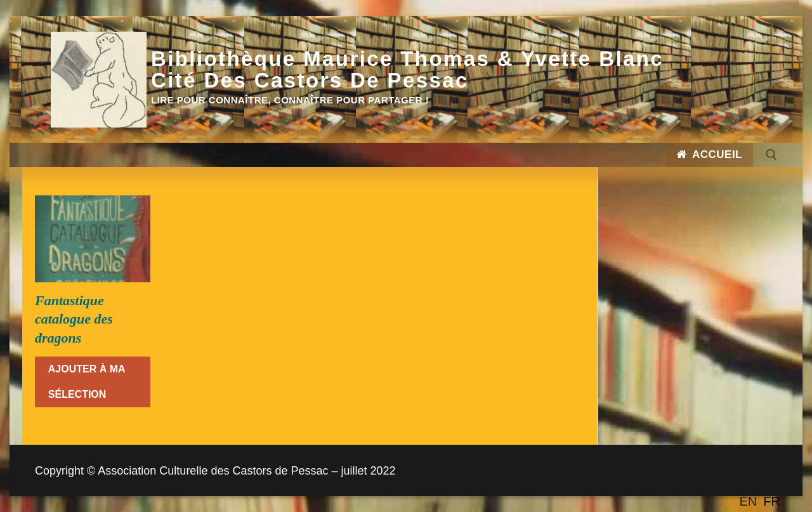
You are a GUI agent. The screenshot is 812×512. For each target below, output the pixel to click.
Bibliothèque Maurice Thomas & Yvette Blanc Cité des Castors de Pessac (407, 70)
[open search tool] (771, 155)
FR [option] (772, 501)
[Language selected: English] (763, 501)
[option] (772, 501)
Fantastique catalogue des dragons (74, 319)
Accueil (709, 154)
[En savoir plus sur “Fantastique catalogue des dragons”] (93, 382)
